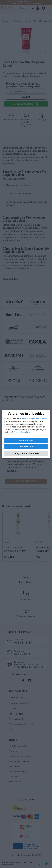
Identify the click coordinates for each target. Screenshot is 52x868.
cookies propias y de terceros (34, 419)
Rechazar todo (26, 446)
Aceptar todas (26, 441)
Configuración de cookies (26, 453)
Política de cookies (22, 432)
